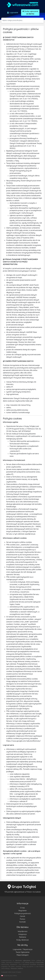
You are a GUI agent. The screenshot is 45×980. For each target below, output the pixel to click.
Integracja (22, 934)
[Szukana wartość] (23, 20)
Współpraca (22, 931)
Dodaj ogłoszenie (30, 13)
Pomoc (22, 919)
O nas (22, 908)
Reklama (23, 937)
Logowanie (12, 13)
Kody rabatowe (22, 940)
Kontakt (22, 922)
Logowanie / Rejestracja (23, 949)
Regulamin (23, 911)
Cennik (22, 916)
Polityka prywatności (23, 913)
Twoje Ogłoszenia (23, 952)
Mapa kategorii (22, 955)
